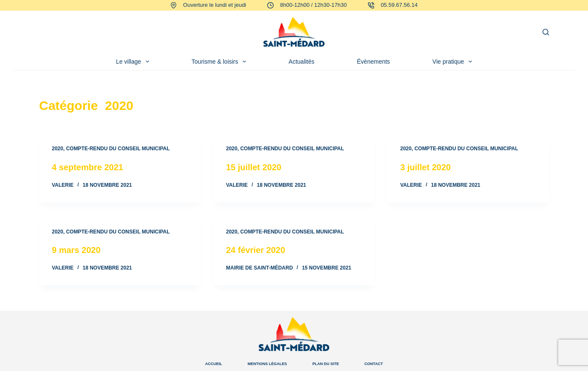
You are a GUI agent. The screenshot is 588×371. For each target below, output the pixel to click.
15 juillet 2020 (254, 167)
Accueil (214, 364)
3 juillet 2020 (425, 167)
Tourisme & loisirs (221, 62)
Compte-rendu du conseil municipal (118, 149)
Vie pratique (454, 62)
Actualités (301, 62)
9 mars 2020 (76, 250)
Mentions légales (267, 364)
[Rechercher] (546, 32)
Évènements (373, 62)
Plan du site (326, 364)
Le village (134, 62)
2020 (58, 149)
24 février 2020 (256, 250)
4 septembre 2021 (88, 167)
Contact (374, 364)
